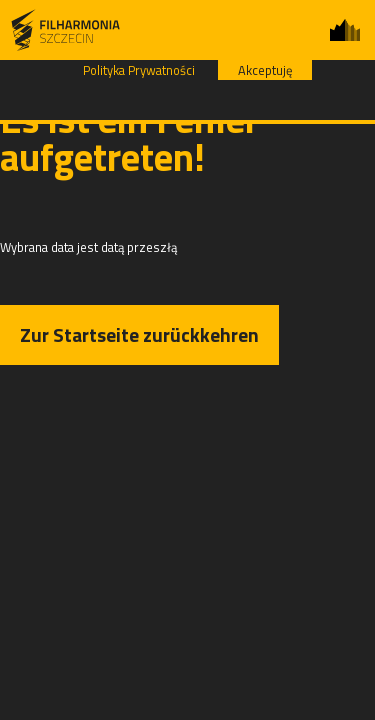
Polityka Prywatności (139, 70)
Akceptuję (265, 70)
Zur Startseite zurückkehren (139, 334)
